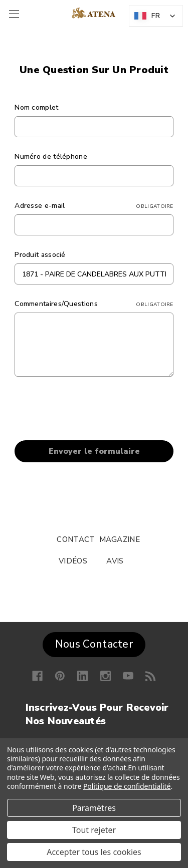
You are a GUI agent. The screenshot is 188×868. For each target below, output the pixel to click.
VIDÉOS (73, 561)
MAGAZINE (120, 539)
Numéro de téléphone (51, 157)
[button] (94, 642)
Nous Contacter (94, 644)
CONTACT (76, 539)
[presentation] (91, 410)
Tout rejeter (94, 830)
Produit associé (40, 255)
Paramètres (94, 808)
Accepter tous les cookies (94, 852)
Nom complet (36, 107)
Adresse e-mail (94, 206)
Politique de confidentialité (127, 786)
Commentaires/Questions (94, 304)
